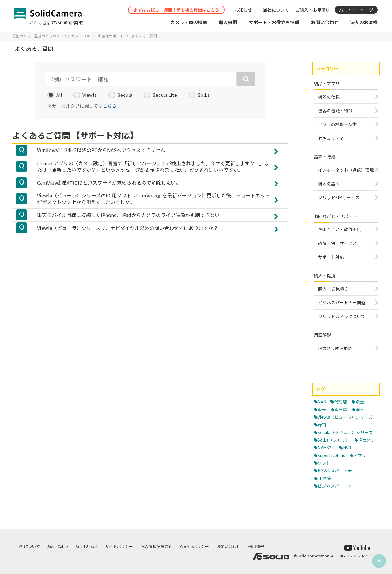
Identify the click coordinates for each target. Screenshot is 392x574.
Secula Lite (160, 95)
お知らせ (243, 10)
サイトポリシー (119, 546)
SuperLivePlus (351, 470)
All (55, 95)
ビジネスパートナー (338, 485)
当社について (276, 10)
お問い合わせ (228, 546)
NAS (322, 401)
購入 (362, 409)
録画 (322, 432)
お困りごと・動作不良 (340, 229)
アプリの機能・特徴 (337, 124)
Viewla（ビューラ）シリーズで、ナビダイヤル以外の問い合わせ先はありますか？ (128, 234)
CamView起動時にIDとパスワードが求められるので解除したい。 (109, 186)
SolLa (199, 95)
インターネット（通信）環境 (346, 170)
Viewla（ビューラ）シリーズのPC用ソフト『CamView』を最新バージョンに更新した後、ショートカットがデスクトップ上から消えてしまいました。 (154, 203)
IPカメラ (327, 462)
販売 (322, 409)
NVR (322, 470)
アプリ (324, 477)
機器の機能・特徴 (335, 111)
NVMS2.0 (354, 462)
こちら (109, 106)
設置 (362, 401)
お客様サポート (111, 36)
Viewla (85, 95)
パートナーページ (356, 10)
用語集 (325, 493)
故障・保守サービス (337, 243)
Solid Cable (58, 546)
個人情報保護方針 (156, 546)
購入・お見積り (333, 289)
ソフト (347, 477)
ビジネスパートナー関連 (342, 302)
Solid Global (87, 546)
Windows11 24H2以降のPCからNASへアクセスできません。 (104, 151)
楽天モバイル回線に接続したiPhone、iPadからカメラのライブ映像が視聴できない (128, 220)
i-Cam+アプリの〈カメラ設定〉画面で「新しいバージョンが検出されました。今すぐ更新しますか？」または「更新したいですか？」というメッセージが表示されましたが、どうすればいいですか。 (153, 168)
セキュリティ (331, 138)
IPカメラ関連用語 (335, 348)
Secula (120, 95)
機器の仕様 (329, 97)
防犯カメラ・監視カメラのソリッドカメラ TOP (51, 36)
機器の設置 (329, 184)
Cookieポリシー (194, 546)
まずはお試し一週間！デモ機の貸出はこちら (176, 10)
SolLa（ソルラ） (335, 454)
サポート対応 (331, 257)
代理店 (342, 401)
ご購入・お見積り (313, 10)
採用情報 (256, 546)
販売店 (342, 409)
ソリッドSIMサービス (339, 197)
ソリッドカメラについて (342, 316)
